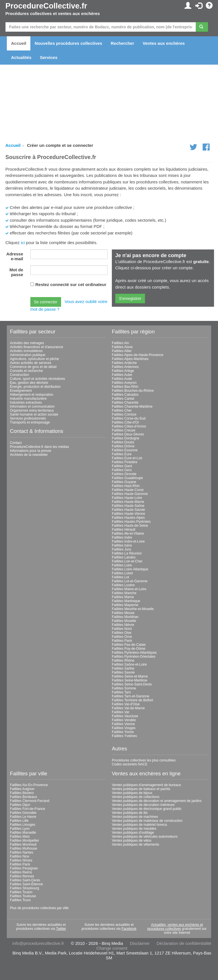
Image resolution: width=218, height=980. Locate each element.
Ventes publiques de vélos (132, 841)
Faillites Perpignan (24, 868)
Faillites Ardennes (125, 367)
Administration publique (28, 355)
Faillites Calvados (125, 395)
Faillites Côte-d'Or (125, 422)
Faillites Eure (122, 454)
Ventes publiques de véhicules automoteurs (145, 837)
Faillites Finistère (125, 462)
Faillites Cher (122, 410)
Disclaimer (140, 943)
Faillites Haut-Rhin (126, 486)
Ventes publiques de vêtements (136, 844)
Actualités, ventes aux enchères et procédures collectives (175, 927)
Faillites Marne (123, 597)
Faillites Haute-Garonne (130, 494)
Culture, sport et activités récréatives (37, 379)
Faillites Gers (122, 470)
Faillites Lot (120, 577)
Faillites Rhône (123, 661)
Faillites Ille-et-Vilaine (128, 534)
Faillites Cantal (123, 399)
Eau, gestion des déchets (29, 383)
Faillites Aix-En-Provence (29, 785)
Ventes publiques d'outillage (133, 833)
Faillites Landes (124, 557)
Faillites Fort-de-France (28, 809)
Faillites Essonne (125, 450)
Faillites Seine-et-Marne (130, 676)
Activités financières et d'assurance (36, 347)
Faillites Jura (121, 549)
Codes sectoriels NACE (130, 764)
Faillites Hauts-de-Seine (130, 526)
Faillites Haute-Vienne (128, 514)
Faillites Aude (122, 379)
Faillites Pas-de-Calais (129, 645)
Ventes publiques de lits (130, 813)
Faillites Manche (124, 593)
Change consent (112, 948)
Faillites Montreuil (23, 844)
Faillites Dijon (20, 805)
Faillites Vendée (124, 720)
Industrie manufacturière (28, 399)
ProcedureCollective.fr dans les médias (39, 447)
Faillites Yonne (123, 732)
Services (49, 57)
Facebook (129, 929)
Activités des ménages (27, 343)
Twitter (61, 929)
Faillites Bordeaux (23, 797)
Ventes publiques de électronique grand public (147, 809)
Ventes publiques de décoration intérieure (143, 805)
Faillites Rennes (22, 876)
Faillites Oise (122, 633)
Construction (19, 375)
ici (23, 243)
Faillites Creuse (124, 430)
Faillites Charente (125, 403)
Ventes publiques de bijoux (132, 793)
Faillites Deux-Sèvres (128, 434)
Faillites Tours (20, 900)
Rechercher (122, 43)
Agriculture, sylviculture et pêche (34, 359)
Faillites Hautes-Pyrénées (131, 522)
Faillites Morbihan (125, 617)
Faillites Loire (122, 565)
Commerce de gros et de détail (33, 367)
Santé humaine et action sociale (34, 414)
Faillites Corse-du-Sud (129, 418)
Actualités (21, 57)
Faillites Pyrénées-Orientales (134, 657)
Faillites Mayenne (125, 605)
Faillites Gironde (124, 474)
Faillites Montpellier (25, 841)
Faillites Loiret (122, 573)
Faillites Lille (19, 821)
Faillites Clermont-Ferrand (30, 801)
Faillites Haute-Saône (128, 506)
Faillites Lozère (123, 585)
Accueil (19, 43)
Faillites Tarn (121, 692)
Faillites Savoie (123, 672)
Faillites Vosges (124, 728)
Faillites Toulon (21, 892)
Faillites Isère (122, 545)
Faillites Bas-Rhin (125, 387)
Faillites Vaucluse (125, 716)
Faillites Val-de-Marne (128, 708)
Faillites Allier (122, 351)
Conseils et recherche (26, 371)
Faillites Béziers (22, 793)
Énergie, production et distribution (35, 387)
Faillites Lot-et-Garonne (130, 581)
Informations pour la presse (31, 451)
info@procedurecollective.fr (38, 943)
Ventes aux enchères (164, 43)
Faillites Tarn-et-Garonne (131, 696)
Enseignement (21, 391)
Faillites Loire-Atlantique (130, 569)
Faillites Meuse (123, 613)
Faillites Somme (124, 688)
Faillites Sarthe (123, 668)
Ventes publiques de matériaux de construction (147, 821)
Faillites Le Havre (23, 817)
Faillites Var (121, 712)
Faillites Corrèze (124, 414)
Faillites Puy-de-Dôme (129, 649)
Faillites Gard (122, 466)
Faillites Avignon (22, 789)
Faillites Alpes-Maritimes (130, 359)
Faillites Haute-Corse (128, 490)
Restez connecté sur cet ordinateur (71, 284)
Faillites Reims (21, 872)
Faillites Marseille (23, 833)
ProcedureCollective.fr (46, 6)
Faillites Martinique (126, 601)
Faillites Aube (122, 375)
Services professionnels (28, 418)
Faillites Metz (20, 837)
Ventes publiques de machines (135, 817)
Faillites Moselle (124, 621)
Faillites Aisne (122, 347)
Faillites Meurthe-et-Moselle (133, 609)
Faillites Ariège (123, 371)
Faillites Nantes (22, 852)
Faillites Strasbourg (25, 888)
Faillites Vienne (123, 724)
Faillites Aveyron (124, 383)
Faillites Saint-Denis (25, 880)
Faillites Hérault (124, 530)
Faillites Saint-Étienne (26, 884)
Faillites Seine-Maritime (130, 680)
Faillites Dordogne (126, 438)
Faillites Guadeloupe (127, 478)
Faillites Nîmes (21, 860)
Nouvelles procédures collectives (68, 43)
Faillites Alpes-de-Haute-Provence (138, 355)
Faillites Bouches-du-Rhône (133, 391)
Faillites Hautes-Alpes (128, 518)
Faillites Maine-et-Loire (129, 589)
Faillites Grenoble (23, 813)
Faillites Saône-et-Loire (129, 664)
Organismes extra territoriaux (32, 410)
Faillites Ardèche (124, 363)
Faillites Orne (122, 637)
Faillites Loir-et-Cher (127, 561)
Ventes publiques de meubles (134, 829)
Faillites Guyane (124, 482)
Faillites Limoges (23, 825)
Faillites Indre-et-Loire (128, 541)
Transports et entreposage (30, 422)
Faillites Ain (120, 343)
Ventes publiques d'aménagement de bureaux (146, 785)
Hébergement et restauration (32, 395)
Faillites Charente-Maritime (132, 407)
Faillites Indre (122, 537)
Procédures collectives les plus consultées (144, 760)
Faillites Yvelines (124, 736)
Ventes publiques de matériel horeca (139, 825)
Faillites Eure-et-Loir (127, 458)
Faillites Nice (20, 856)
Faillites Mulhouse (24, 848)
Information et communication (32, 407)
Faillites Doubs (123, 442)
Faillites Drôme (123, 446)
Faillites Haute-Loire (127, 498)
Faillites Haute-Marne (128, 502)
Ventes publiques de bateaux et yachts (141, 789)
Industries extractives (26, 403)
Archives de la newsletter (29, 455)
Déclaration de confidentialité (184, 943)
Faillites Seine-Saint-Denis (132, 684)
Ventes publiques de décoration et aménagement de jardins (157, 801)
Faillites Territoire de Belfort (132, 700)
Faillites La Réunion (127, 553)
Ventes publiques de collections (136, 797)
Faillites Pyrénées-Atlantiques (134, 653)
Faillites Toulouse (23, 896)
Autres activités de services (31, 363)
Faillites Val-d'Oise (126, 704)
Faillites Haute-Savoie (128, 510)
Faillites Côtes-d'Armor (129, 426)
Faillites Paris (122, 641)
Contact (16, 443)
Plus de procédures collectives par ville (39, 908)
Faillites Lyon (20, 829)
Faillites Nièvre (123, 625)
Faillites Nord (122, 629)
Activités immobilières (26, 351)
